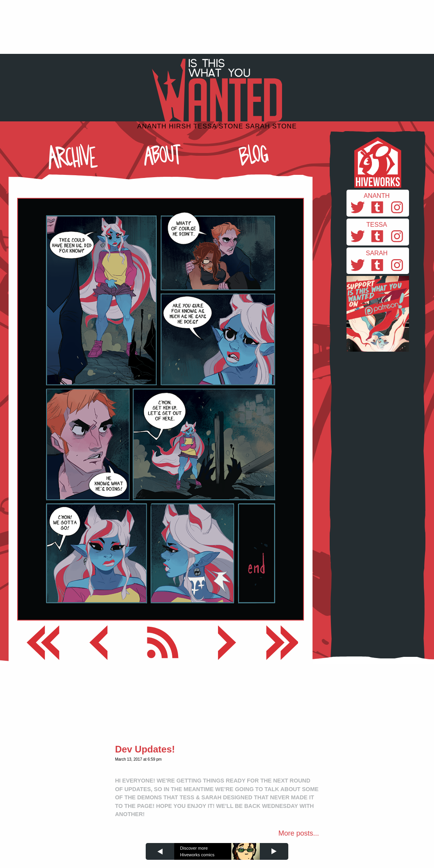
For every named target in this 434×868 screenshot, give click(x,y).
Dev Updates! (145, 749)
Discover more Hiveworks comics (197, 851)
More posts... (299, 833)
